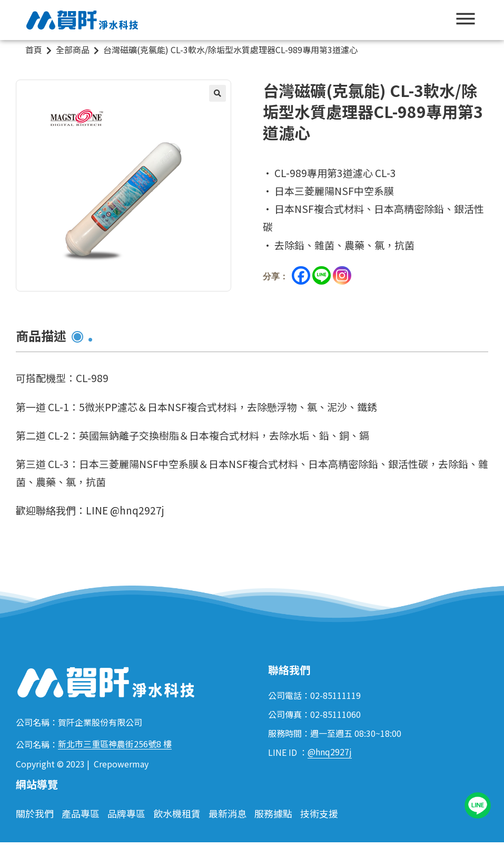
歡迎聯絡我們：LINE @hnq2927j (90, 510)
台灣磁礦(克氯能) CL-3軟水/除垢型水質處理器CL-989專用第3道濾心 (230, 50)
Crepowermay (121, 764)
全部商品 (73, 50)
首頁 (34, 50)
